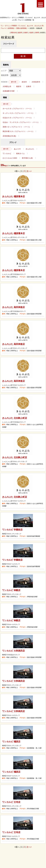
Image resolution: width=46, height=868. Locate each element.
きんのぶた (30, 149)
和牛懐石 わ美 (27, 158)
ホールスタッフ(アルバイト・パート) (17, 109)
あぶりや (17, 149)
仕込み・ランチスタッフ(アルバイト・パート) (21, 122)
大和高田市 (36, 82)
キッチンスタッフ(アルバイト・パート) (18, 113)
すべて (14, 82)
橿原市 (19, 86)
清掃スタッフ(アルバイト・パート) (16, 127)
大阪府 (31, 33)
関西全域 (14, 33)
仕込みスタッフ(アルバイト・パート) (17, 118)
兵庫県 (37, 33)
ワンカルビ (7, 153)
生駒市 (29, 86)
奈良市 (24, 82)
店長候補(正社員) (9, 136)
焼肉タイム (20, 153)
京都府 (26, 33)
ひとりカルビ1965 (10, 158)
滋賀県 (20, 33)
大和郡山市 (7, 86)
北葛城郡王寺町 (9, 91)
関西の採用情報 (22, 28)
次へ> (29, 171)
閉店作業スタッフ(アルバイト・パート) (18, 131)
